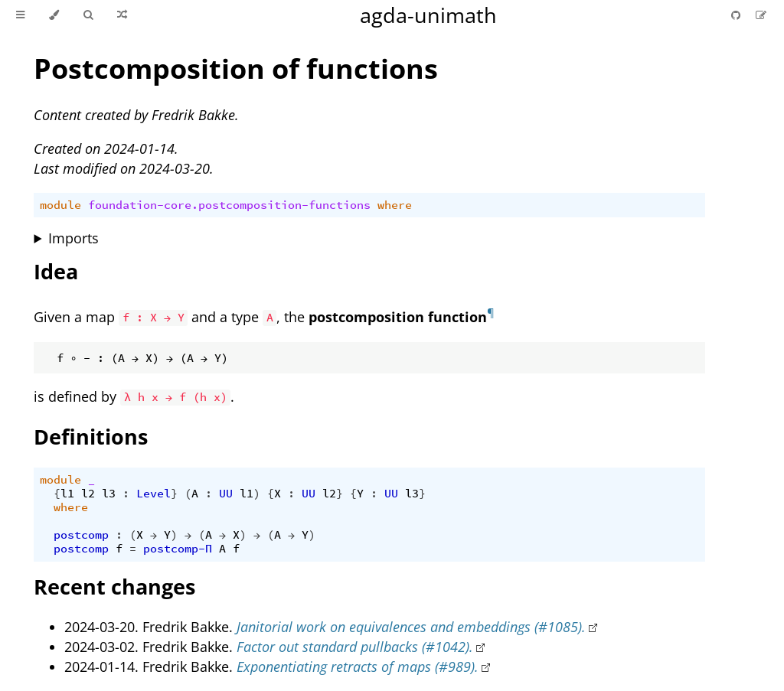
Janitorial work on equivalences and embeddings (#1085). (411, 627)
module (60, 205)
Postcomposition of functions (236, 68)
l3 (109, 494)
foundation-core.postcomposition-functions (229, 205)
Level (154, 494)
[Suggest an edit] (761, 15)
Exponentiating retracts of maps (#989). (358, 667)
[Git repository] (737, 15)
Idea (56, 271)
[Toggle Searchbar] (88, 15)
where (395, 205)
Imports (73, 238)
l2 (88, 494)
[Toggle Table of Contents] (20, 15)
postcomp (81, 535)
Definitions (91, 437)
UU (226, 494)
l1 (67, 494)
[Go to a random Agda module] (122, 15)
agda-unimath (428, 15)
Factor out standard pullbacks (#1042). (355, 647)
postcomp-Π (178, 549)
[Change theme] (54, 15)
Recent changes (114, 587)
